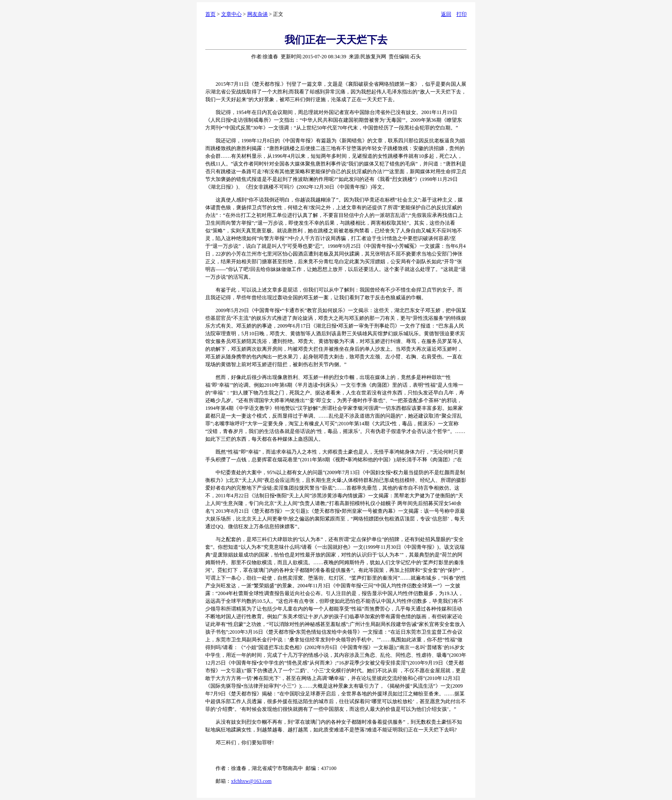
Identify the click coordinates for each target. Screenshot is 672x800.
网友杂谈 (258, 14)
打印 (462, 14)
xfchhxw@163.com (251, 781)
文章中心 (231, 14)
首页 (210, 14)
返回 (446, 14)
